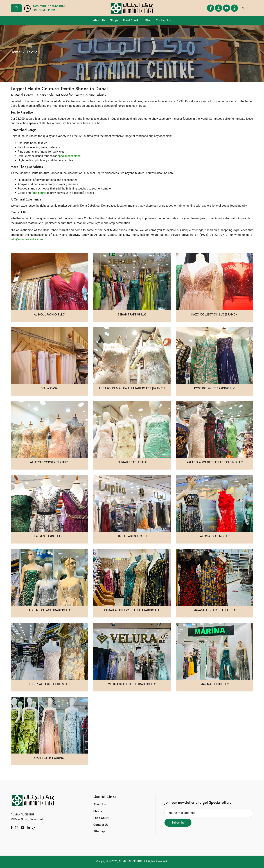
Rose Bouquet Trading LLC (215, 388)
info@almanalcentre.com (27, 239)
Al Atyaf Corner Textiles (49, 462)
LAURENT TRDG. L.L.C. (49, 536)
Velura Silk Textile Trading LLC (132, 684)
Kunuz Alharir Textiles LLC (49, 684)
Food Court (131, 20)
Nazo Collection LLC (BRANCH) (215, 314)
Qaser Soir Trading (49, 758)
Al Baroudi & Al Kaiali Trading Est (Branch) (132, 388)
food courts (39, 193)
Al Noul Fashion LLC (49, 314)
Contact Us (163, 20)
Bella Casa (49, 388)
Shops (114, 20)
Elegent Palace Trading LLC (49, 610)
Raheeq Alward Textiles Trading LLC (215, 462)
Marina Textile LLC (215, 684)
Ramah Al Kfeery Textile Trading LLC (132, 610)
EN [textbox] (242, 8)
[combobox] (243, 8)
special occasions (69, 156)
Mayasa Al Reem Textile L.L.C (215, 610)
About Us (100, 20)
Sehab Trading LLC (132, 314)
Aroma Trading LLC (215, 536)
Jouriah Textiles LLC (132, 462)
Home (15, 52)
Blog (148, 20)
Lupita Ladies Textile (132, 536)
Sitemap (99, 831)
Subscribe (178, 823)
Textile (32, 52)
